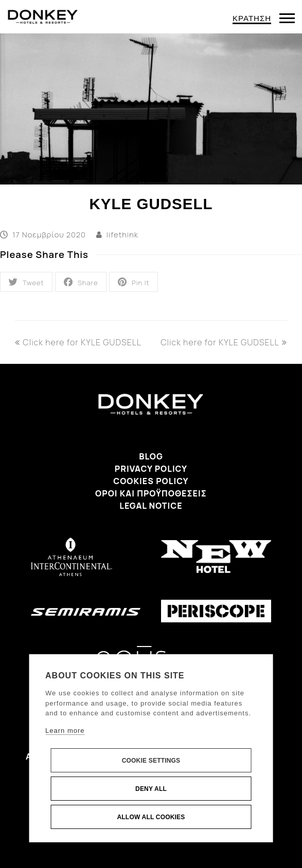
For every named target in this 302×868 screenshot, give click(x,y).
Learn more (65, 731)
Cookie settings (151, 761)
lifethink (122, 234)
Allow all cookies (151, 817)
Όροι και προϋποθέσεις (151, 493)
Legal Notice (151, 506)
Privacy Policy (151, 469)
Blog (151, 456)
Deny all (151, 789)
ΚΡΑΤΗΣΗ (252, 18)
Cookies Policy (151, 481)
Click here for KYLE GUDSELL (78, 342)
